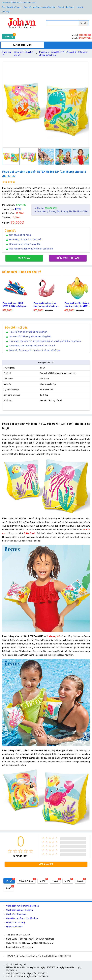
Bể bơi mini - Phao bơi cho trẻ (23, 53)
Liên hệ (80, 7)
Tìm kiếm (84, 23)
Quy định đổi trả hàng (12, 7)
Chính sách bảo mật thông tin (20, 910)
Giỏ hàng (9, 37)
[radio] (10, 851)
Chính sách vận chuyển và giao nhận (23, 906)
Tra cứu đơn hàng (66, 7)
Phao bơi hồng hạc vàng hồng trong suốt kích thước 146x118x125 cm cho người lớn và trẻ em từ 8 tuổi (46, 305)
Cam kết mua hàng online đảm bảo (40, 7)
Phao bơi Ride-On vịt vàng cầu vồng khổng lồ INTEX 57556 (77, 305)
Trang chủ (6, 54)
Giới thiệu (6, 12)
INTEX (18, 209)
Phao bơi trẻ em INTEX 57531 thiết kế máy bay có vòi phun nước (15, 305)
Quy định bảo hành (15, 927)
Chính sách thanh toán (16, 914)
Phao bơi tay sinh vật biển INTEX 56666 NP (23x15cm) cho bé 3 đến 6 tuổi (63, 53)
